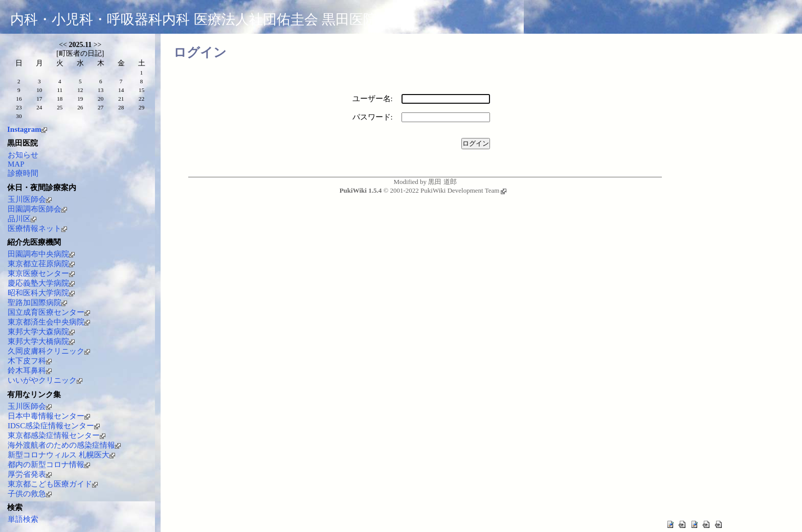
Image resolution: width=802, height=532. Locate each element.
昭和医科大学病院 (41, 293)
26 (80, 107)
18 (60, 99)
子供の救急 (30, 494)
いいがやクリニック (45, 380)
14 (121, 90)
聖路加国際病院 (37, 303)
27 (101, 107)
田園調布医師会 (37, 209)
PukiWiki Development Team (463, 190)
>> (98, 45)
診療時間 (23, 173)
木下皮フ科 (30, 361)
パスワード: (373, 117)
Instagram (27, 129)
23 (19, 107)
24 (39, 107)
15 (141, 90)
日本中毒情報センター (49, 416)
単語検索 (23, 519)
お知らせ (23, 155)
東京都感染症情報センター (57, 435)
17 (39, 99)
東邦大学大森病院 (41, 332)
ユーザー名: (373, 99)
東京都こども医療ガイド (53, 484)
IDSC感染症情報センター (54, 426)
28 (121, 107)
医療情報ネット (37, 228)
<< (63, 45)
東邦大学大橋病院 (41, 341)
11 (60, 90)
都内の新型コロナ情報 (49, 465)
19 (80, 99)
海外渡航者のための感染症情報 (64, 445)
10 (39, 90)
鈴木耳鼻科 (30, 371)
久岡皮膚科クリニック (49, 351)
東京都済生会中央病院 (49, 322)
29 (141, 107)
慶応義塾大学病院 (41, 283)
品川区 (22, 219)
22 (141, 99)
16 (19, 99)
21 (121, 99)
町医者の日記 (80, 53)
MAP (16, 164)
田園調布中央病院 (41, 254)
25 (60, 107)
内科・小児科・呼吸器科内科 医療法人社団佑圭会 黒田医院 (194, 19)
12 (80, 90)
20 (101, 99)
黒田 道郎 (442, 182)
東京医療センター (41, 273)
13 (101, 90)
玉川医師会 (30, 199)
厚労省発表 (30, 474)
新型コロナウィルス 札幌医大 (61, 455)
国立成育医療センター (49, 312)
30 (19, 116)
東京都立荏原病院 (41, 264)
